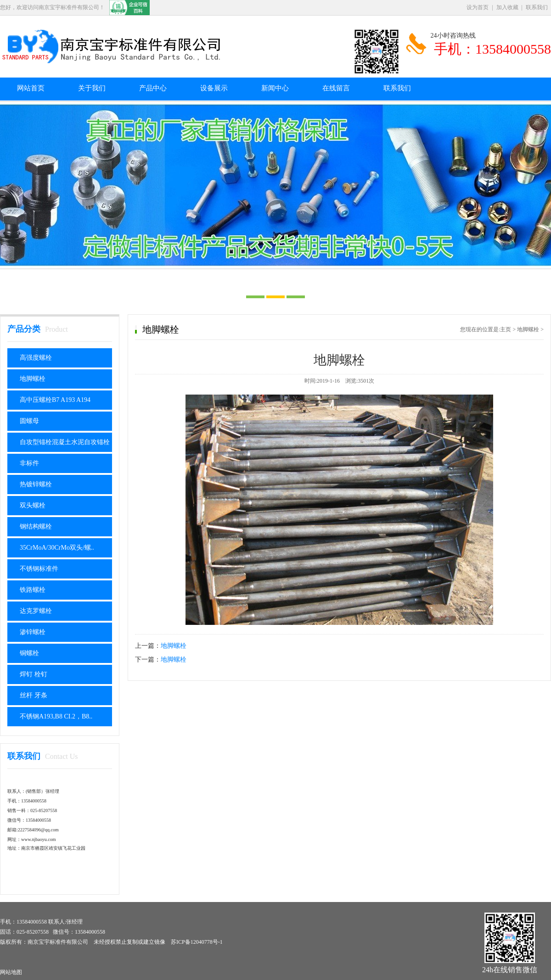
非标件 (29, 463)
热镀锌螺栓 (36, 484)
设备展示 (214, 88)
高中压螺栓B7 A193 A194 (55, 400)
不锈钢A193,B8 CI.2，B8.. (56, 716)
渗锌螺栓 (33, 632)
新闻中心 (275, 88)
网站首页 (31, 88)
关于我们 (92, 88)
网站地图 (11, 972)
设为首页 (478, 7)
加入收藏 (507, 7)
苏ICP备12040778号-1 (197, 942)
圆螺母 (29, 421)
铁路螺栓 (33, 590)
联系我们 (537, 7)
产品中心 (153, 88)
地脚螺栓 (33, 379)
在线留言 (336, 88)
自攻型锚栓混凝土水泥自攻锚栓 (65, 442)
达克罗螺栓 (36, 611)
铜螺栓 (29, 653)
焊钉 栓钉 (34, 674)
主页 (506, 329)
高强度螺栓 (36, 358)
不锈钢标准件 (39, 569)
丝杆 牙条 (34, 695)
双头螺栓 (33, 505)
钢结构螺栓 (36, 526)
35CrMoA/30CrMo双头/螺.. (57, 548)
